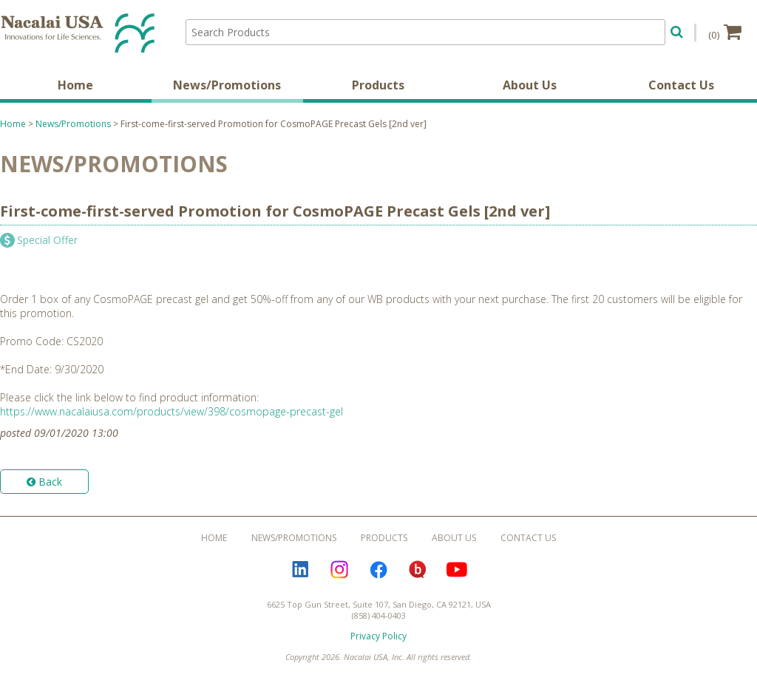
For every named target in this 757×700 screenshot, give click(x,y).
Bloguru (418, 570)
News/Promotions (227, 85)
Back (44, 482)
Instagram (339, 570)
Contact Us (681, 85)
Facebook (378, 570)
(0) (725, 32)
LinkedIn (300, 570)
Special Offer (47, 240)
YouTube (457, 570)
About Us (530, 85)
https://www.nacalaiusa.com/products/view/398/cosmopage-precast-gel (172, 411)
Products (378, 85)
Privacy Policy (378, 636)
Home (75, 85)
